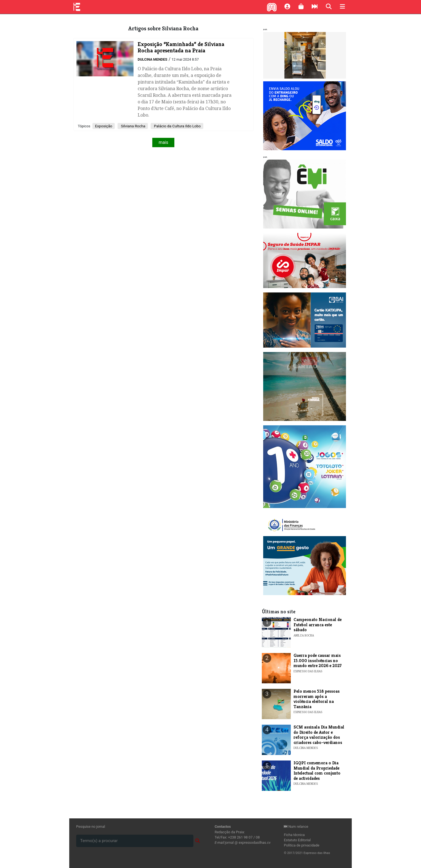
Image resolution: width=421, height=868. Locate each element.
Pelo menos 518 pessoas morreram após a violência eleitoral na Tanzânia (317, 699)
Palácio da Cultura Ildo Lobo (177, 126)
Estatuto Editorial (297, 840)
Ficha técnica (294, 835)
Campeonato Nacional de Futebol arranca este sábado (318, 625)
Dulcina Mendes (152, 59)
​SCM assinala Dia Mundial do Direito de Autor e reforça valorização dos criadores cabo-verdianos (319, 735)
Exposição (103, 126)
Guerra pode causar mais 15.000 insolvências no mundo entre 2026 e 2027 (318, 660)
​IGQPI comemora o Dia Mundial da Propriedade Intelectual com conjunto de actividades (317, 770)
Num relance (296, 827)
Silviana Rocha (133, 126)
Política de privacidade (302, 845)
